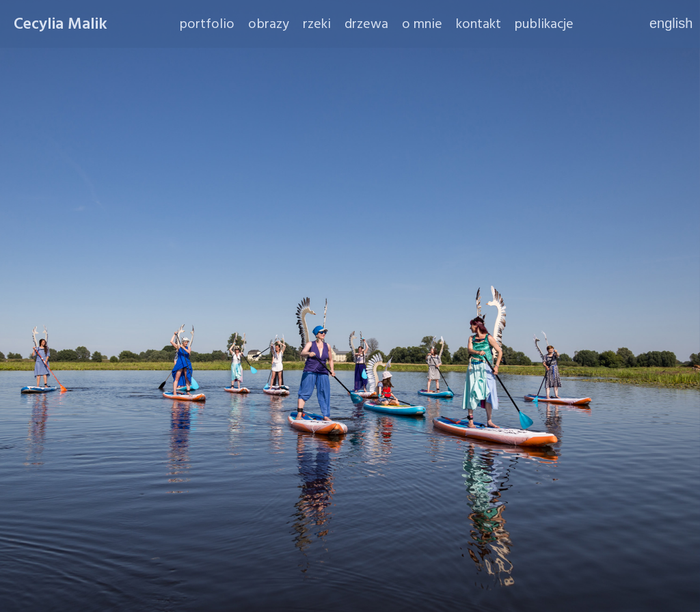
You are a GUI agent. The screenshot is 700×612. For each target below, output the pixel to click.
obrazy (269, 24)
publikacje (544, 24)
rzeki (317, 24)
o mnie (422, 24)
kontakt (479, 24)
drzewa (366, 24)
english (668, 23)
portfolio (207, 24)
